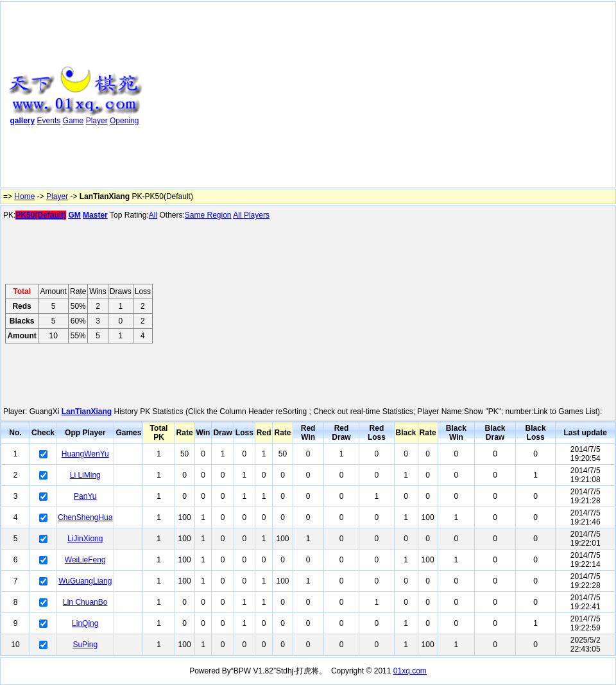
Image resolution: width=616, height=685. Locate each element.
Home (24, 196)
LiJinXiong (85, 539)
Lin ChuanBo (85, 602)
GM (74, 215)
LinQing (85, 623)
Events (49, 121)
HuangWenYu (85, 454)
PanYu (85, 496)
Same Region (208, 215)
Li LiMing (85, 475)
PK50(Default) (41, 215)
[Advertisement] (321, 97)
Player (97, 121)
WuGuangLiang (85, 581)
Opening (124, 121)
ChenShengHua (85, 517)
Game (73, 121)
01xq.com (410, 671)
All (153, 215)
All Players (251, 215)
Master (95, 215)
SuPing (85, 645)
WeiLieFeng (85, 560)
